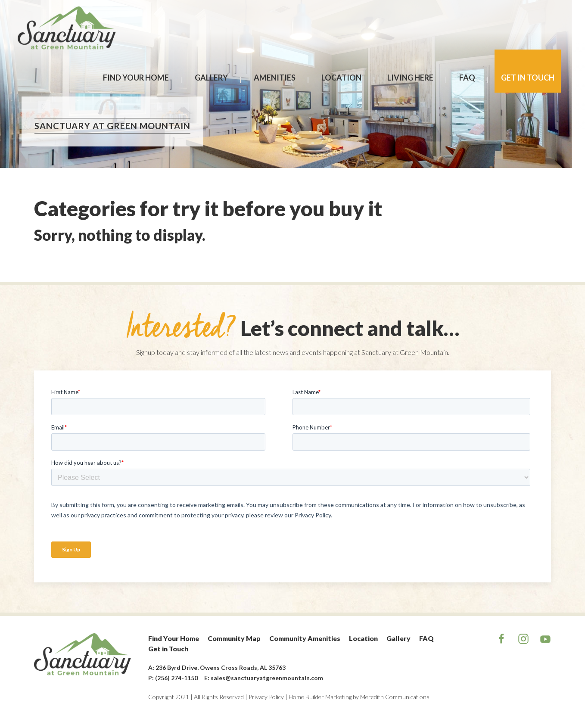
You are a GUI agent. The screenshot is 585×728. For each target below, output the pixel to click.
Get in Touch (528, 78)
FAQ (467, 78)
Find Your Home (136, 78)
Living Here (410, 78)
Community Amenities (305, 638)
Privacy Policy (266, 697)
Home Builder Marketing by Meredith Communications (359, 697)
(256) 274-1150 (176, 678)
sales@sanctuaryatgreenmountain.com (267, 678)
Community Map (234, 638)
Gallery (211, 78)
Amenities (275, 78)
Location (341, 78)
